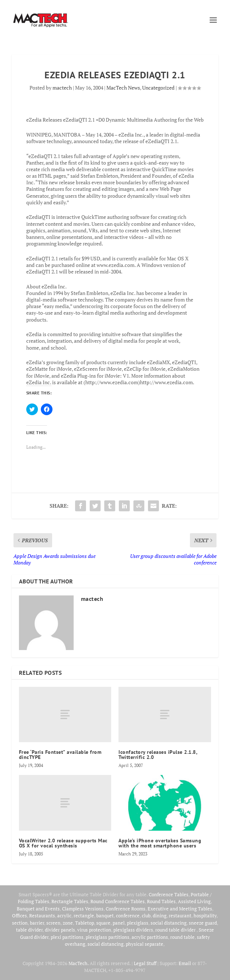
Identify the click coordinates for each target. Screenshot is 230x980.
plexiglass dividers (133, 930)
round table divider (176, 930)
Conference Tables (169, 894)
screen (53, 923)
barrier (37, 923)
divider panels (60, 930)
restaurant (180, 916)
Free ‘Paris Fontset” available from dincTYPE (60, 755)
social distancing (169, 923)
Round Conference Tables (118, 901)
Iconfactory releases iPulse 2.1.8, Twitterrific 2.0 (158, 755)
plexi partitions (67, 937)
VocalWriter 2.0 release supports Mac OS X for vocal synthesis (63, 843)
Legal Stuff (145, 963)
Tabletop (85, 923)
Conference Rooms (126, 909)
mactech (62, 88)
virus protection (94, 930)
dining (160, 916)
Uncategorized (158, 88)
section (20, 923)
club (146, 916)
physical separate (145, 944)
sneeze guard (203, 923)
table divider (29, 930)
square (103, 923)
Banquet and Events (38, 909)
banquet (105, 916)
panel (119, 923)
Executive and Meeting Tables (180, 909)
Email (185, 963)
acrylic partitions (150, 937)
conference (128, 916)
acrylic (64, 916)
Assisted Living (194, 901)
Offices (20, 916)
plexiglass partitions (108, 937)
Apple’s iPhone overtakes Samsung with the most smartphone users (160, 843)
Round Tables (161, 901)
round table (182, 937)
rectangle (84, 916)
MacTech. (79, 963)
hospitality (205, 916)
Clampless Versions (83, 909)
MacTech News (123, 88)
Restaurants (42, 916)
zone (68, 923)
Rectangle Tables (70, 901)
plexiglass (138, 923)
